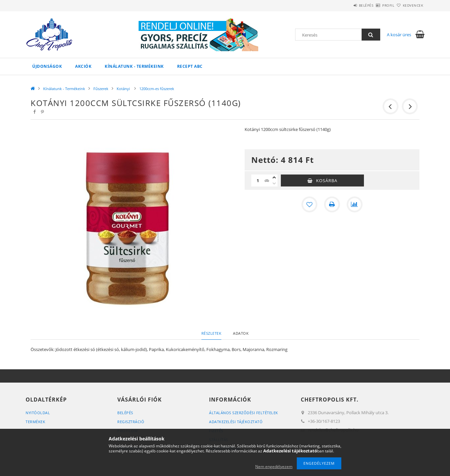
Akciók (83, 66)
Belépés (348, 5)
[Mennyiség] (258, 180)
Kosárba (327, 180)
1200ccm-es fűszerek (157, 89)
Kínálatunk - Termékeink (134, 66)
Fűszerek (101, 89)
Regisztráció (131, 422)
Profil (377, 5)
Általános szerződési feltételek (244, 413)
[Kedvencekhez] (309, 204)
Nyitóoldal (38, 413)
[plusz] (274, 178)
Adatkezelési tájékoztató (236, 422)
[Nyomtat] (332, 204)
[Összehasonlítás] (355, 204)
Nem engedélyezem (274, 467)
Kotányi (124, 89)
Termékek (35, 422)
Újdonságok (47, 66)
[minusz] (274, 183)
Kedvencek (409, 5)
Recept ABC (190, 66)
